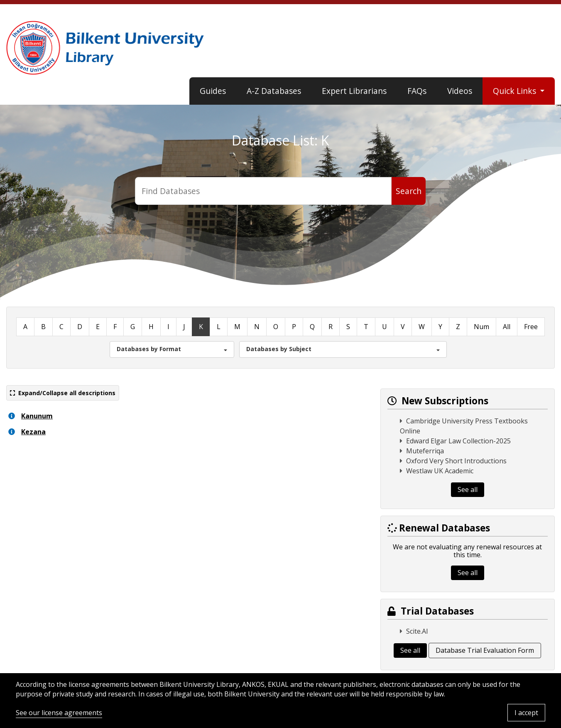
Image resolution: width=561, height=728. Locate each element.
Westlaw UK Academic (440, 471)
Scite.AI (417, 631)
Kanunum (37, 416)
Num (481, 327)
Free (531, 327)
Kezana (33, 432)
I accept (526, 713)
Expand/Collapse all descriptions (63, 393)
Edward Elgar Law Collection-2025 (458, 441)
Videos (460, 91)
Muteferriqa (425, 451)
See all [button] (468, 489)
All (507, 327)
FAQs (417, 91)
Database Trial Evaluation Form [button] (485, 650)
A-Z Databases (274, 91)
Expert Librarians (354, 91)
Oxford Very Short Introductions (456, 461)
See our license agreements (59, 713)
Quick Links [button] (516, 91)
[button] (172, 349)
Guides (213, 91)
